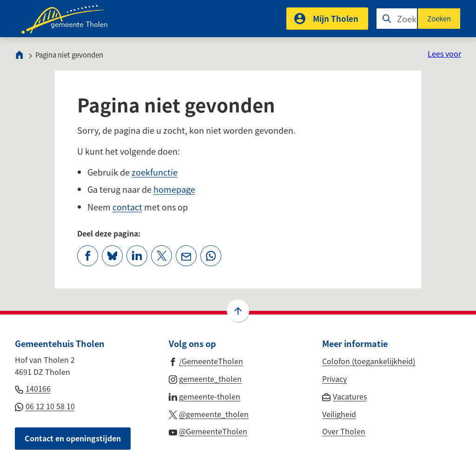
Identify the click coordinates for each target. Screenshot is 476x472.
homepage (174, 189)
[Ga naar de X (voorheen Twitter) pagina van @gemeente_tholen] (209, 413)
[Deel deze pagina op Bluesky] (112, 256)
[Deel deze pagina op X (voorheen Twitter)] (162, 256)
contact (127, 207)
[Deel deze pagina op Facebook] (88, 256)
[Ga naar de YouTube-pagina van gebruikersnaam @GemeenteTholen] (208, 431)
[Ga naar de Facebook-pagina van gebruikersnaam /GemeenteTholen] (206, 361)
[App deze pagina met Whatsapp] (211, 256)
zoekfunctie (155, 172)
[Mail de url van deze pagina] (186, 256)
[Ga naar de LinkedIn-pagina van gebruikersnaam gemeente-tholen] (205, 396)
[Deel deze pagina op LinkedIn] (137, 256)
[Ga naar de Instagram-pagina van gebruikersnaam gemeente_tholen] (205, 378)
